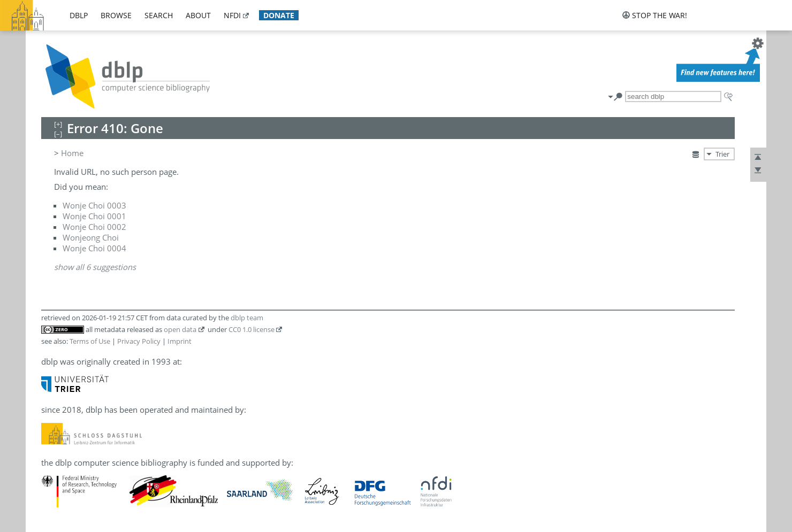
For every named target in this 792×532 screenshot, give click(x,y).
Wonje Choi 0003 (94, 205)
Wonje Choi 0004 (94, 248)
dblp (79, 15)
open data (180, 329)
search (159, 15)
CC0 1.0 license (252, 329)
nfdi (232, 15)
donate (279, 15)
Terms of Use (90, 341)
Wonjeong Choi (91, 237)
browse (116, 15)
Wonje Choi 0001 (94, 216)
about (198, 15)
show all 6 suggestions (95, 267)
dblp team (247, 318)
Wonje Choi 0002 (94, 227)
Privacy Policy (139, 341)
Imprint (180, 341)
